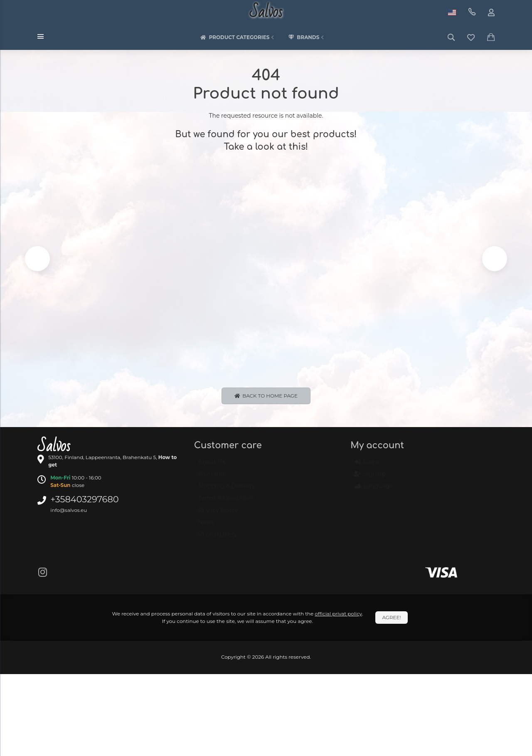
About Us (212, 467)
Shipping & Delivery (227, 492)
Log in (368, 467)
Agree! (391, 619)
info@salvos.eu (69, 511)
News (206, 528)
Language (374, 492)
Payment (212, 479)
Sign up (370, 479)
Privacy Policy (218, 516)
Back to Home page (266, 397)
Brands (307, 37)
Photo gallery (218, 540)
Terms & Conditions (226, 504)
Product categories (238, 37)
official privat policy (338, 615)
